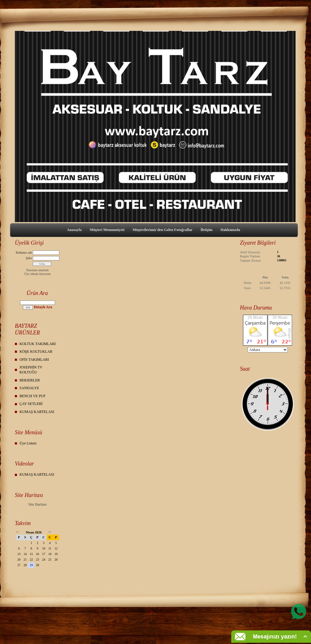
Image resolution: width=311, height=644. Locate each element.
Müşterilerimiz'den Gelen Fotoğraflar (163, 230)
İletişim (207, 230)
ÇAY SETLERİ (31, 404)
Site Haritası (37, 504)
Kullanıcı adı (24, 253)
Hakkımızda (230, 230)
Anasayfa (74, 230)
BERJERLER (30, 380)
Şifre (29, 258)
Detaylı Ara (43, 307)
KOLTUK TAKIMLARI (38, 344)
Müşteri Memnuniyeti (107, 230)
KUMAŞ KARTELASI (37, 412)
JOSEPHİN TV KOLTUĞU (31, 370)
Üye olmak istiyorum (38, 274)
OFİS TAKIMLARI (34, 360)
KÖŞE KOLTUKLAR (36, 351)
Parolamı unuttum (37, 270)
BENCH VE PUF (32, 396)
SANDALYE (29, 388)
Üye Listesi (28, 443)
